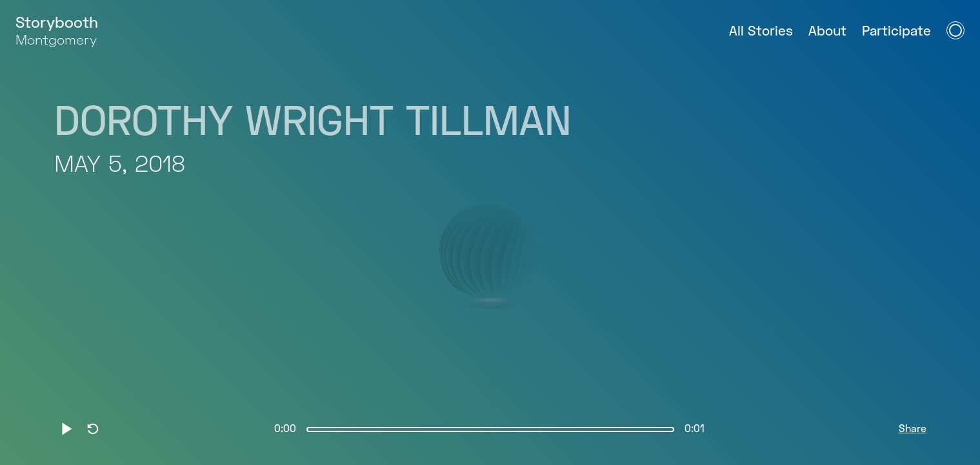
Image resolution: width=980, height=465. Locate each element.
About (827, 32)
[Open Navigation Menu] (955, 30)
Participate (896, 32)
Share (913, 429)
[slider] (490, 429)
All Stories (761, 32)
